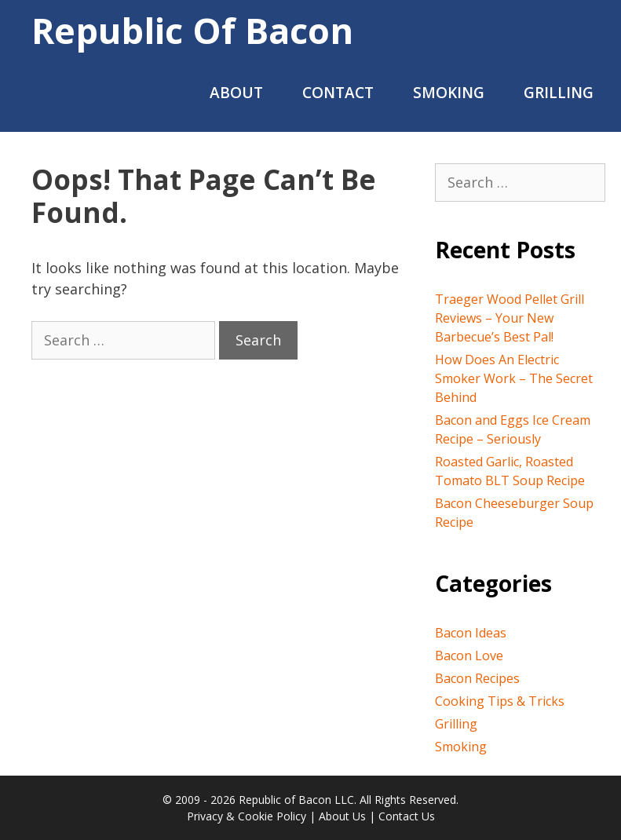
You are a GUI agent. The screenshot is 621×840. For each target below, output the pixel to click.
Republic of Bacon (192, 30)
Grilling (559, 93)
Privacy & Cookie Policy (247, 816)
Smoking (449, 93)
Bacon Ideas (471, 633)
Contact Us (407, 816)
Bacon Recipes (477, 678)
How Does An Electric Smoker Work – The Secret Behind (514, 378)
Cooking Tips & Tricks (500, 701)
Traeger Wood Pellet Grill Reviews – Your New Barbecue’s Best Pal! (510, 318)
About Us (342, 816)
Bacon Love (469, 656)
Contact (338, 93)
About (236, 93)
